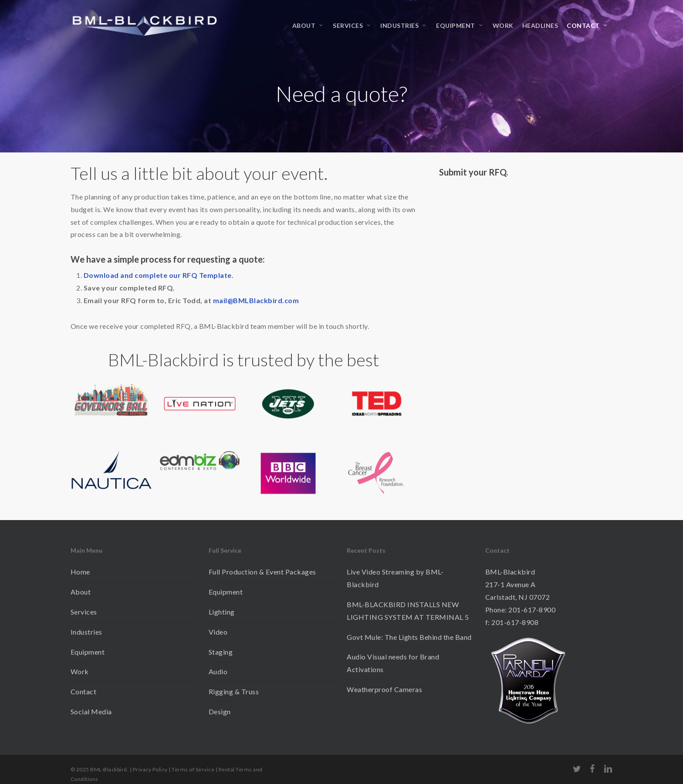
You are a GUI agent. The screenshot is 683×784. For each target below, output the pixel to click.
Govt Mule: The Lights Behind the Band (409, 637)
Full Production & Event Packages (262, 572)
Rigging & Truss (234, 691)
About (81, 592)
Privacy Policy (150, 769)
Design (220, 711)
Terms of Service (193, 769)
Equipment (88, 652)
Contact (84, 691)
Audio (218, 671)
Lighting (222, 612)
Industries (86, 632)
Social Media (91, 711)
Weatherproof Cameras (384, 689)
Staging (221, 652)
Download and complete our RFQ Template (158, 275)
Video (218, 632)
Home (80, 572)
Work (80, 671)
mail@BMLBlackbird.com (256, 300)
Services (84, 612)
